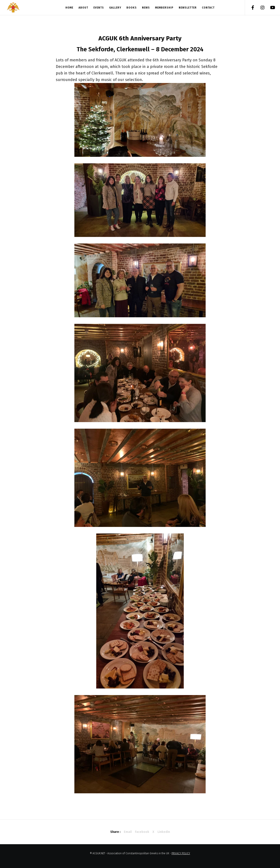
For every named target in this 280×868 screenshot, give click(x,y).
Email (128, 832)
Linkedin (164, 832)
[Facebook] (250, 8)
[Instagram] (260, 8)
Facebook (142, 832)
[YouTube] (270, 8)
